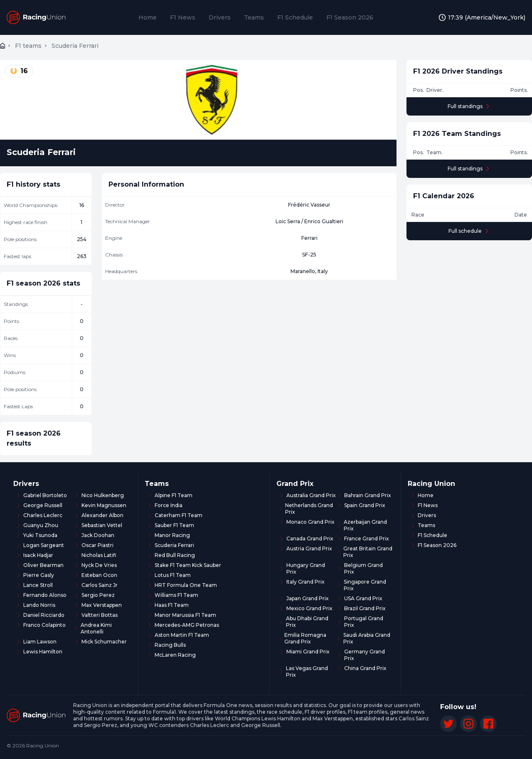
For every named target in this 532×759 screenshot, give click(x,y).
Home (148, 17)
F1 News (183, 17)
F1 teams (28, 46)
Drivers (220, 17)
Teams (254, 17)
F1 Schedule (295, 17)
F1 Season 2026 (350, 17)
